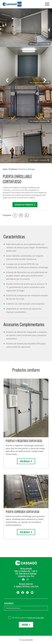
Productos (13, 169)
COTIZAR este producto (25, 205)
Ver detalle (26, 461)
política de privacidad (36, 618)
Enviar (26, 625)
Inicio (5, 169)
